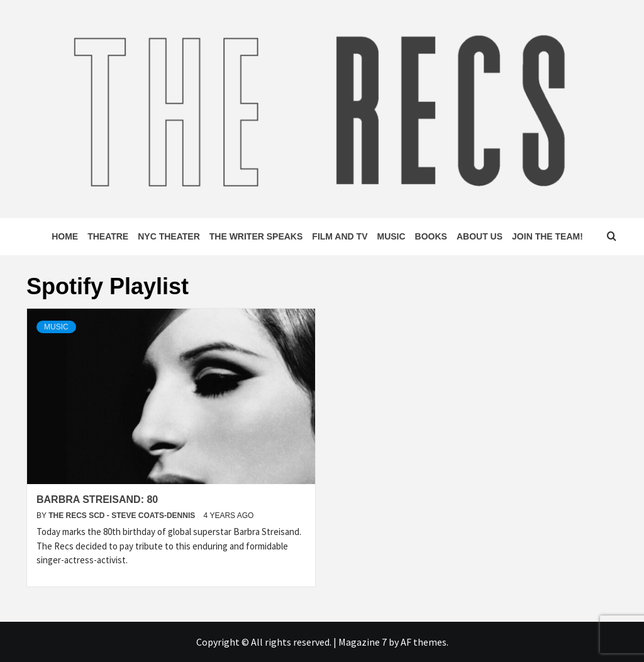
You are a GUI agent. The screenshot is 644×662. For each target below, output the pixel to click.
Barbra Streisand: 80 (97, 499)
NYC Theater (169, 236)
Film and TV (340, 236)
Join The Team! (547, 236)
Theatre (108, 236)
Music (391, 236)
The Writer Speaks (256, 236)
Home (65, 236)
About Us (480, 236)
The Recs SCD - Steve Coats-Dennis (123, 516)
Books (431, 236)
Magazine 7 (363, 642)
